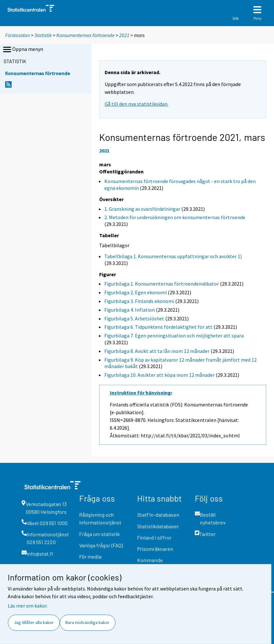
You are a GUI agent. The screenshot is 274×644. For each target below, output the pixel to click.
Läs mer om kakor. (28, 606)
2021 (124, 35)
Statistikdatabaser (158, 526)
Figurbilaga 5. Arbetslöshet (134, 318)
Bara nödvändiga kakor (87, 622)
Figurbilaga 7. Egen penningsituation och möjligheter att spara (174, 336)
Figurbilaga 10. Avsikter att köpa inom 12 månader (160, 375)
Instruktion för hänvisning (140, 393)
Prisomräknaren (155, 549)
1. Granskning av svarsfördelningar (142, 209)
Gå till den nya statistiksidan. (137, 104)
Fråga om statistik (99, 534)
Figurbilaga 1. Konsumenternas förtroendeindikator (162, 284)
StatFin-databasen (158, 515)
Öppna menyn (23, 50)
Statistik (43, 35)
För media (90, 556)
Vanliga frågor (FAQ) (101, 545)
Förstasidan (18, 35)
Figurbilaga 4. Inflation (130, 310)
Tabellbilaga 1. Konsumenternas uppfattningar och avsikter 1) (173, 256)
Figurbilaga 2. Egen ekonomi (136, 292)
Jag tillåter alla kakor (34, 622)
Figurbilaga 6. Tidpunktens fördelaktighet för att (158, 327)
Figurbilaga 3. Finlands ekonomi (139, 301)
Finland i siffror (154, 537)
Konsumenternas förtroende (85, 35)
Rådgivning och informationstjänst (100, 518)
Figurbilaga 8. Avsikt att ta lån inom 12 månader (157, 351)
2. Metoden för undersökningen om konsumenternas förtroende (175, 217)
